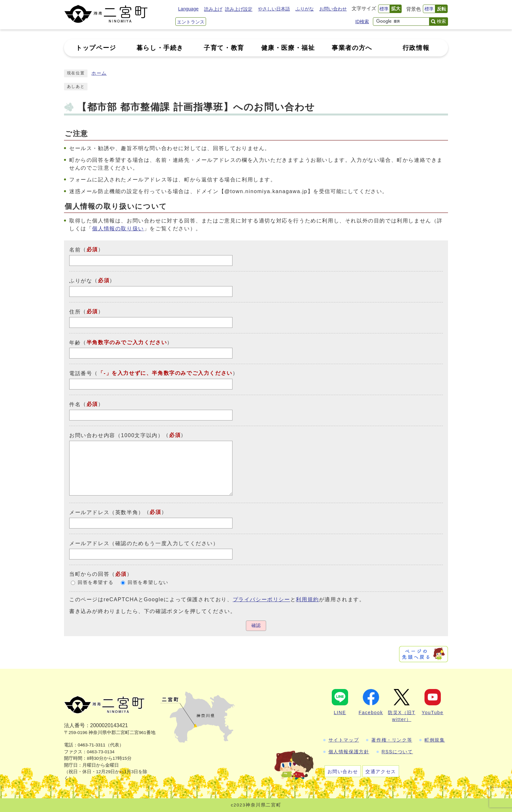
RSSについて (397, 752)
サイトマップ (344, 740)
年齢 (75, 342)
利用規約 (307, 599)
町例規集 (435, 740)
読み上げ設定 (239, 9)
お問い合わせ (333, 9)
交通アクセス (381, 772)
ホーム (99, 73)
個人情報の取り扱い (118, 229)
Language (188, 9)
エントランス (191, 22)
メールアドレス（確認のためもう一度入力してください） (144, 543)
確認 (256, 626)
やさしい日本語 (274, 9)
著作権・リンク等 (392, 740)
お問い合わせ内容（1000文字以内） (116, 435)
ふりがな (305, 9)
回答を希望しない (148, 582)
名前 (75, 250)
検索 (441, 21)
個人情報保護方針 (349, 752)
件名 (75, 404)
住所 (75, 312)
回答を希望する (96, 582)
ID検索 (362, 22)
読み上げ (213, 9)
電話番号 (81, 373)
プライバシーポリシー (262, 599)
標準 (384, 9)
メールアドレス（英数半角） (107, 512)
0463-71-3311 (92, 745)
